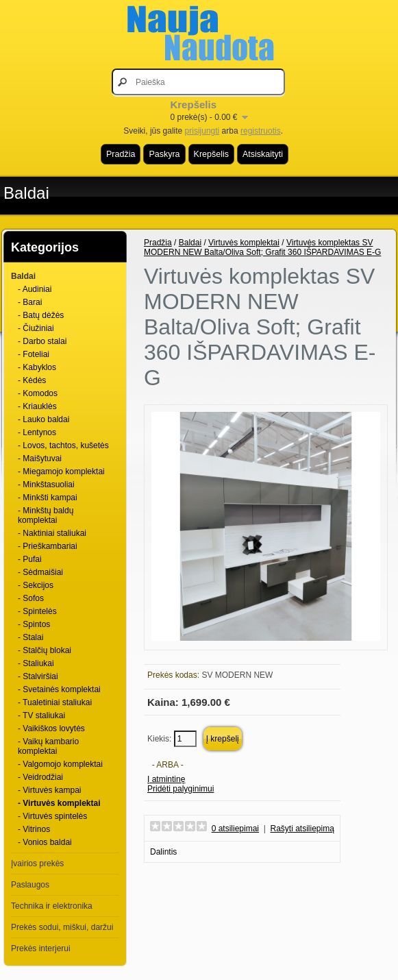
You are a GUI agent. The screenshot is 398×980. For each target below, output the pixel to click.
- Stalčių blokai (45, 650)
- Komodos (38, 393)
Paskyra (164, 154)
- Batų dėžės (41, 315)
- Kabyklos (37, 367)
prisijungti (202, 131)
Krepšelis (211, 154)
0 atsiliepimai (235, 829)
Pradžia (121, 154)
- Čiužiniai (36, 328)
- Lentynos (37, 432)
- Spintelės (37, 611)
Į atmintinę (166, 779)
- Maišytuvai (40, 458)
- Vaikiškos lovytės (51, 728)
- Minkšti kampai (48, 498)
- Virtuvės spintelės (52, 816)
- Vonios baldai (45, 842)
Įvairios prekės (37, 863)
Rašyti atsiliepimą (302, 829)
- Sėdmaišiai (40, 572)
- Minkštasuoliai (46, 485)
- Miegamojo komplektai (61, 471)
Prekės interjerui (41, 948)
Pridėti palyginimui (181, 789)
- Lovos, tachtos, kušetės (63, 445)
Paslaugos (30, 885)
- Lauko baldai (43, 419)
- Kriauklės (37, 406)
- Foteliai (34, 354)
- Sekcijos (36, 585)
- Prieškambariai (48, 546)
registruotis (261, 131)
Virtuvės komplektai (244, 243)
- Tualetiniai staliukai (55, 702)
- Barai (30, 302)
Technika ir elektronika (52, 906)
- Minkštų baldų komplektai (46, 515)
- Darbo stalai (42, 341)
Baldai (26, 193)
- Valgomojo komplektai (60, 764)
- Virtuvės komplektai (59, 803)
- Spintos (34, 624)
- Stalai (30, 637)
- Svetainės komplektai (59, 689)
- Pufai (30, 559)
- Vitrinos (34, 829)
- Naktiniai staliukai (52, 533)
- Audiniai (35, 289)
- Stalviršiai (38, 676)
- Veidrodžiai (40, 777)
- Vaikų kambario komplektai (48, 746)
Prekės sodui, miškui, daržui (62, 927)
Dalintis (163, 852)
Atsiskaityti (263, 154)
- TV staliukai (41, 715)
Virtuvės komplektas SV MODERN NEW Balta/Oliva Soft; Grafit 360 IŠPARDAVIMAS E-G (262, 247)
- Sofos (31, 598)
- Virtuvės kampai (49, 790)
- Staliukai (36, 663)
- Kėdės (32, 380)
